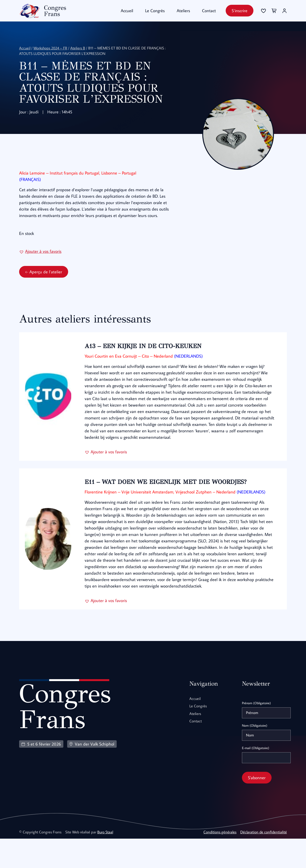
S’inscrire (240, 11)
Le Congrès (155, 11)
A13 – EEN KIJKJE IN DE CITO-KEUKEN (146, 363)
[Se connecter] (263, 11)
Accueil (127, 11)
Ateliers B (78, 48)
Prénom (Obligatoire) (256, 732)
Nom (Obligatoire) (255, 755)
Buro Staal (105, 861)
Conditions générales (220, 861)
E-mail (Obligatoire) (256, 777)
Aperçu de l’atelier (44, 288)
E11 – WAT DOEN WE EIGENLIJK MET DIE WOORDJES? (169, 505)
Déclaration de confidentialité (264, 861)
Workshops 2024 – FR (50, 48)
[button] (40, 268)
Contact (209, 11)
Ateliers (183, 11)
